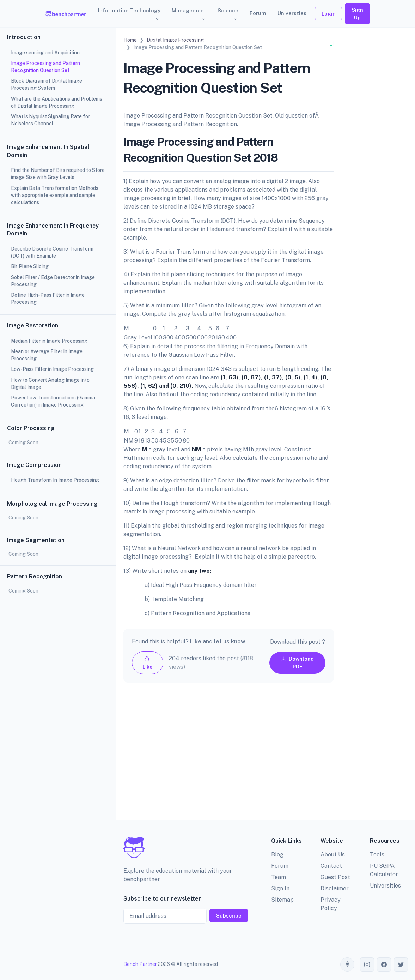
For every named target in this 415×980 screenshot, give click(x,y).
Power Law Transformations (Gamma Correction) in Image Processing (53, 401)
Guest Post (335, 877)
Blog (277, 855)
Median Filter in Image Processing (49, 341)
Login (329, 14)
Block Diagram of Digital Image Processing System (47, 84)
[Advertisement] (229, 757)
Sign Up (357, 14)
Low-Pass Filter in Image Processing (52, 369)
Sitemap (282, 900)
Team (279, 877)
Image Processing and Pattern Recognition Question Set (45, 67)
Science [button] (228, 10)
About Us (333, 855)
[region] (58, 490)
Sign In (280, 888)
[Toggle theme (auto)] (347, 964)
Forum (258, 13)
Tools (377, 855)
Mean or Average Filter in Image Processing (47, 355)
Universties (292, 13)
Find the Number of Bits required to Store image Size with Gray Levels (58, 174)
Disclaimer (335, 888)
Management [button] (189, 10)
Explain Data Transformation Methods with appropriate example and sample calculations (55, 195)
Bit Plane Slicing (30, 266)
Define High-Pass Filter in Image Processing (48, 299)
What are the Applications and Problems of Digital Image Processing (57, 102)
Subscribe (229, 916)
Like (148, 663)
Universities (385, 886)
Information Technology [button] (129, 10)
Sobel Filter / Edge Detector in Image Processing (53, 281)
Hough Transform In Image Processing (55, 480)
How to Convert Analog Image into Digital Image (50, 384)
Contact (331, 866)
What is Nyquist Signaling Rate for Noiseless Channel (50, 120)
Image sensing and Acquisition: (46, 53)
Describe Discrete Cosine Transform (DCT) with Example (52, 252)
